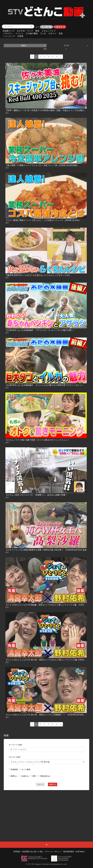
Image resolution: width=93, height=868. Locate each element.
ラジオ (43, 33)
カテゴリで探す (15, 757)
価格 (55, 49)
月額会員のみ (45, 776)
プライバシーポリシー (53, 852)
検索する (53, 784)
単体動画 (14, 769)
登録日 (33, 45)
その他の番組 (32, 33)
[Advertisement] (46, 810)
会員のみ (25, 776)
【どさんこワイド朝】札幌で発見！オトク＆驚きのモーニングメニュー (37, 440)
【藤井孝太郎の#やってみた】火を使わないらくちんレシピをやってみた (38, 275)
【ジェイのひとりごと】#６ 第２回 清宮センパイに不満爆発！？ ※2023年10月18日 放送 (47, 715)
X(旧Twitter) (80, 852)
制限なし (14, 776)
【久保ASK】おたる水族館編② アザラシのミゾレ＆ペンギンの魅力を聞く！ (40, 330)
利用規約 (17, 852)
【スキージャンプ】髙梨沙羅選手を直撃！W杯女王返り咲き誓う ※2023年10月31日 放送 (46, 550)
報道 (37, 31)
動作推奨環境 (69, 852)
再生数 (76, 45)
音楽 (61, 33)
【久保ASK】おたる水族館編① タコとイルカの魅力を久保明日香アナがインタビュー (44, 385)
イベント (19, 33)
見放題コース (9, 31)
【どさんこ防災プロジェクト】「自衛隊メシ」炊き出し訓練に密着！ (36, 495)
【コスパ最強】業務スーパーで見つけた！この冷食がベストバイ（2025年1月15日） (43, 220)
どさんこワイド (49, 31)
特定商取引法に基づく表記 (32, 852)
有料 (34, 776)
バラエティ (8, 33)
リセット (40, 784)
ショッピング (9, 36)
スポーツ (52, 33)
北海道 (20, 36)
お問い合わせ (57, 27)
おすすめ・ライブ (25, 31)
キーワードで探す (16, 745)
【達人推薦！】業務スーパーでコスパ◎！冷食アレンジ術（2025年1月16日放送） (42, 165)
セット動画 (26, 769)
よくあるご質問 (43, 27)
